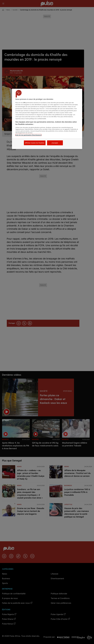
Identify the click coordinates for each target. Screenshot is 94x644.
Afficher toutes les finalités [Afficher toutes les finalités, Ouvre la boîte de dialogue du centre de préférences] (35, 143)
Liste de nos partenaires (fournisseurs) (28, 135)
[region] (47, 119)
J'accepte (55, 143)
